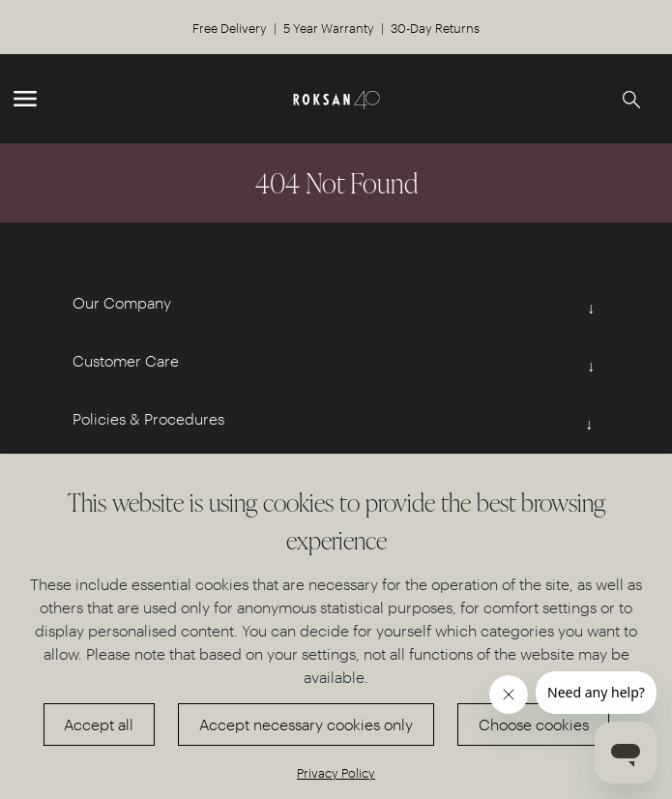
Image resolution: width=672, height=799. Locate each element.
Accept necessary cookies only (306, 724)
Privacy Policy (336, 772)
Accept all (99, 724)
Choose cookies (534, 724)
